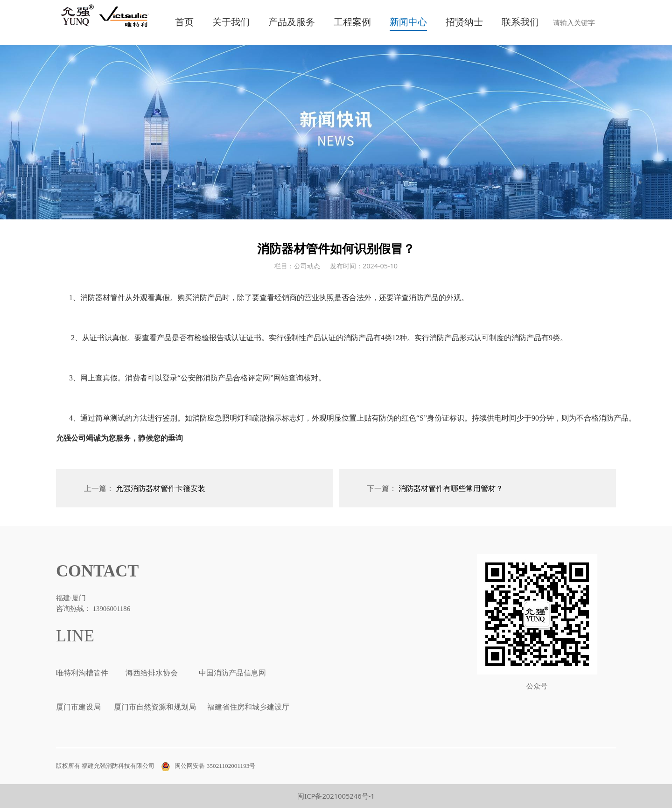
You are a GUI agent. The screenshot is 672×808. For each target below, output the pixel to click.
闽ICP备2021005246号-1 (336, 796)
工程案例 (352, 22)
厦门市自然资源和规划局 (154, 707)
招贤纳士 (464, 22)
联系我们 (520, 22)
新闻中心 (408, 22)
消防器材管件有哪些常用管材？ (451, 488)
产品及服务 (292, 22)
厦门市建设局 (78, 707)
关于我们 (231, 22)
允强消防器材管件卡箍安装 (161, 488)
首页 (184, 22)
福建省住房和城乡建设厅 (247, 707)
